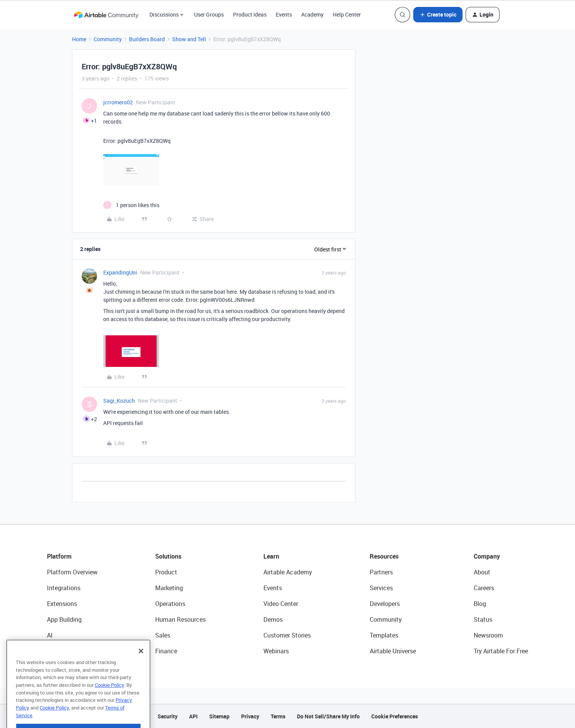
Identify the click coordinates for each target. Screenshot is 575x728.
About (482, 572)
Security (168, 716)
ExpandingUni (120, 272)
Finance (166, 651)
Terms (278, 716)
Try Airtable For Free (501, 651)
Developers (385, 604)
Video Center (281, 604)
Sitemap (219, 716)
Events (284, 14)
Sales (163, 635)
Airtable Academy (288, 572)
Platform (59, 556)
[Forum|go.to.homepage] (106, 15)
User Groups (209, 14)
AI (50, 635)
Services (381, 588)
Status (483, 619)
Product (166, 572)
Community (108, 39)
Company (487, 556)
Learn (271, 556)
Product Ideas (250, 14)
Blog (480, 604)
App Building (64, 619)
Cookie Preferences (395, 716)
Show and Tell (189, 39)
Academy (312, 14)
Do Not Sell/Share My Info (328, 716)
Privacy (250, 716)
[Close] (141, 670)
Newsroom (488, 635)
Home (79, 39)
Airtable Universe (393, 651)
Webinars (276, 651)
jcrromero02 (118, 102)
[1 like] (131, 205)
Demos (273, 619)
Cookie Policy (109, 704)
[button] (438, 15)
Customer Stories (287, 635)
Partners (381, 572)
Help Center (347, 14)
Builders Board (147, 39)
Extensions (62, 604)
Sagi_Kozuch (119, 401)
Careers (484, 588)
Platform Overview (72, 572)
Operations (170, 604)
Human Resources (180, 619)
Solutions (168, 556)
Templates (384, 635)
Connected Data (69, 651)
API (193, 716)
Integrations (64, 588)
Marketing (169, 588)
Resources (384, 556)
